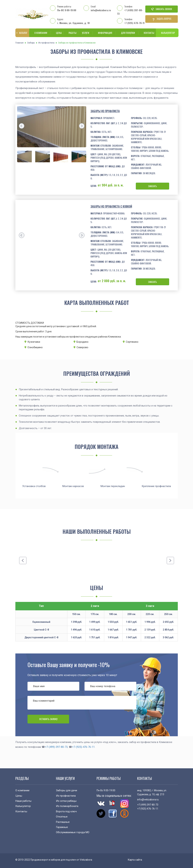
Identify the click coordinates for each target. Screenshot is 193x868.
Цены (57, 33)
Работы (71, 33)
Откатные (62, 817)
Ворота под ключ (66, 811)
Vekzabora (86, 860)
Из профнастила (46, 43)
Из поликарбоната (67, 806)
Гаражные (62, 827)
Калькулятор (167, 33)
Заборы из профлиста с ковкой (111, 206)
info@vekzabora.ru (101, 10)
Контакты (147, 33)
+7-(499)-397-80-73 (56, 747)
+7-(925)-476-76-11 (83, 747)
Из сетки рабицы (66, 801)
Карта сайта (135, 860)
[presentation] (22, 126)
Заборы (31, 43)
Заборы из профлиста (105, 111)
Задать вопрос (162, 19)
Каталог (22, 33)
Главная (19, 43)
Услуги (85, 33)
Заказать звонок (162, 9)
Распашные (63, 822)
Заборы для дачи (67, 790)
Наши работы (23, 801)
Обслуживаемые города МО (73, 832)
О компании (40, 33)
